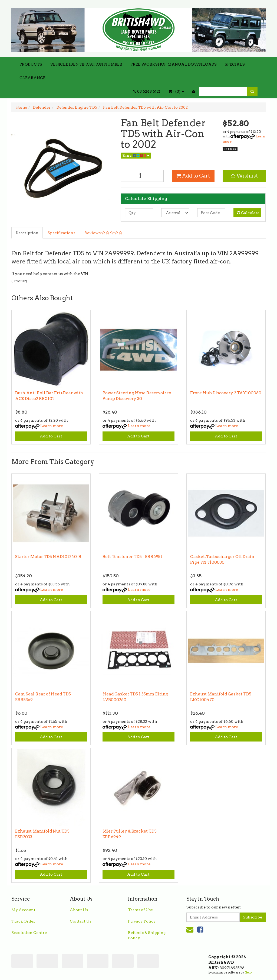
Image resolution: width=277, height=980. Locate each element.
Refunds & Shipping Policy (147, 935)
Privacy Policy (142, 921)
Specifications (61, 233)
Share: (136, 155)
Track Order (23, 921)
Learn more (52, 426)
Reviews (103, 233)
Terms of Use (140, 910)
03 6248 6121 (147, 91)
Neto (248, 972)
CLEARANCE (32, 78)
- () (176, 91)
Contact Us (81, 921)
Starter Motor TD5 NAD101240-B (48, 557)
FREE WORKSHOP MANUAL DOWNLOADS (174, 64)
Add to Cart (193, 176)
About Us (79, 910)
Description (27, 233)
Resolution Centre (29, 933)
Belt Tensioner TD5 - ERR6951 (132, 557)
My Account (23, 910)
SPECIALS (235, 64)
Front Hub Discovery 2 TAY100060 (226, 393)
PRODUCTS (31, 64)
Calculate (248, 213)
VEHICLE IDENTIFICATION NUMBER (86, 64)
